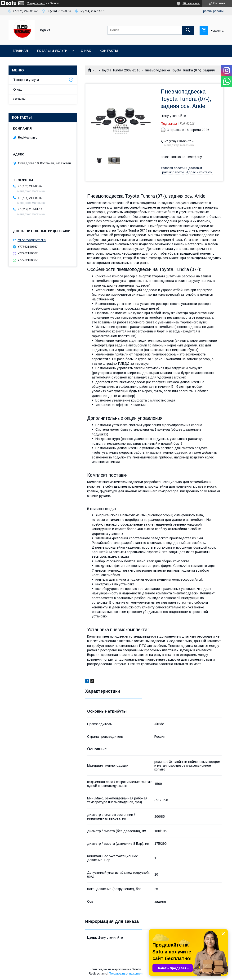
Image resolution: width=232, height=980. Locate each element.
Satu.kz (137, 969)
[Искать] (188, 30)
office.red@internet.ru (32, 240)
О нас (86, 51)
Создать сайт (36, 3)
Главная (20, 51)
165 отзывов (191, 3)
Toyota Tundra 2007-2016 (121, 70)
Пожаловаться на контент (126, 974)
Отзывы (19, 99)
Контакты (109, 51)
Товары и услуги (52, 51)
